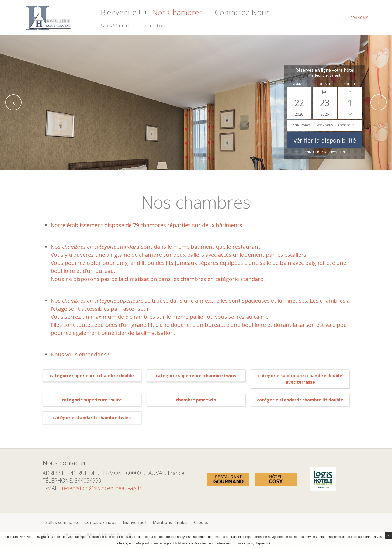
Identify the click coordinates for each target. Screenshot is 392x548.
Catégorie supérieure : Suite (92, 400)
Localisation (153, 26)
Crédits (201, 522)
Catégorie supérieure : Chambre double (92, 376)
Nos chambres (177, 12)
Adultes (350, 84)
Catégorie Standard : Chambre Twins (92, 418)
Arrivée (299, 84)
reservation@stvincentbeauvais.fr (102, 488)
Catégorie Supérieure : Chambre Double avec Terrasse (300, 379)
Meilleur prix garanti (325, 75)
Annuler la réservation (325, 152)
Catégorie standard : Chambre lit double (300, 400)
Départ (325, 84)
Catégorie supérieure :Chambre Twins (196, 376)
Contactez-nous (242, 12)
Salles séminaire (116, 26)
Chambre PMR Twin (196, 400)
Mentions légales (170, 522)
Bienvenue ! (120, 12)
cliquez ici (262, 543)
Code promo (300, 125)
